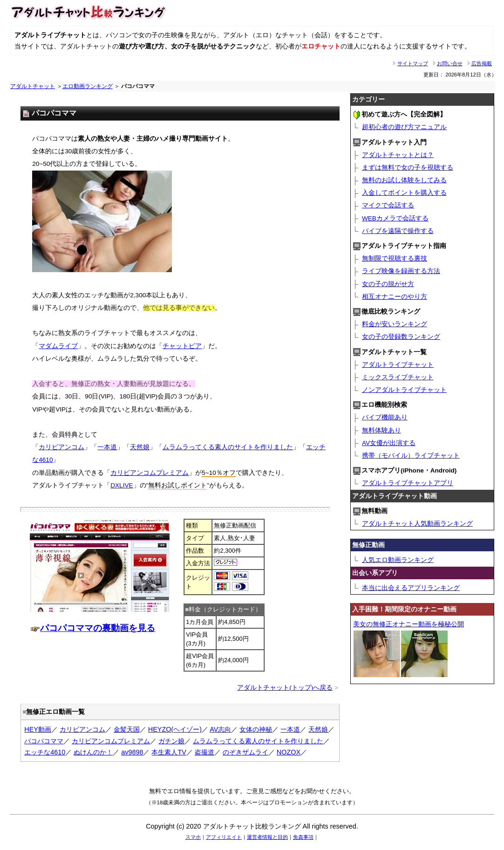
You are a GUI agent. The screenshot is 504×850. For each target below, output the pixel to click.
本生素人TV (169, 752)
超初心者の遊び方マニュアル (404, 127)
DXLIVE (122, 485)
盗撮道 (204, 752)
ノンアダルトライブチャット (404, 390)
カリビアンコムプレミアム (150, 473)
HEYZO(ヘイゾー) (175, 729)
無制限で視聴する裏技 (395, 258)
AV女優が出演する (389, 443)
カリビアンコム (61, 447)
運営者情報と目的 (267, 837)
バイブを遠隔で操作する (398, 231)
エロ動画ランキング (88, 86)
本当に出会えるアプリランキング (411, 588)
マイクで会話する (388, 205)
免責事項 (303, 837)
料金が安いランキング (395, 324)
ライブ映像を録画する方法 (401, 271)
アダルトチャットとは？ (398, 155)
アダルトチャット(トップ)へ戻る (285, 688)
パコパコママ (44, 741)
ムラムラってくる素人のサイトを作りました (228, 447)
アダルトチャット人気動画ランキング (417, 524)
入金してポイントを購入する (404, 193)
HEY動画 (38, 729)
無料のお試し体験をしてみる (404, 180)
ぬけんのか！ (93, 752)
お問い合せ (450, 63)
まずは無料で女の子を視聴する (408, 168)
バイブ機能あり (385, 417)
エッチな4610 (45, 752)
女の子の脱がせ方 (388, 284)
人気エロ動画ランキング (398, 560)
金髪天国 (127, 729)
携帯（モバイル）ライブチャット (411, 456)
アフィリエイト (224, 837)
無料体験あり (381, 430)
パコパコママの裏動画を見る (98, 628)
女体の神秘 (256, 729)
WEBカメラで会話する (395, 218)
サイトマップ (413, 63)
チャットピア (182, 346)
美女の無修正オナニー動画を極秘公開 (409, 624)
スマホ (193, 837)
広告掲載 (482, 63)
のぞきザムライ (245, 752)
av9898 (132, 752)
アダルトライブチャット (398, 365)
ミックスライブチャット (398, 377)
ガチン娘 (171, 741)
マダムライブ (58, 346)
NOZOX (289, 752)
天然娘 (140, 447)
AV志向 (220, 729)
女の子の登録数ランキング (401, 337)
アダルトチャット (33, 86)
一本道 (107, 447)
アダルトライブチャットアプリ (408, 483)
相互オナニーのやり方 (395, 297)
